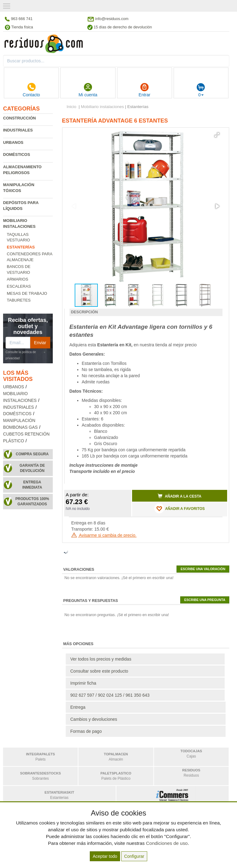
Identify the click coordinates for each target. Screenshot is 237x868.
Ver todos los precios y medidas (101, 659)
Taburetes (19, 300)
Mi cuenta (88, 90)
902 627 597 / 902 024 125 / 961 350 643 (110, 695)
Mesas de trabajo (27, 293)
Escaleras (19, 286)
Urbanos (13, 142)
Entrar (144, 90)
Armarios (17, 279)
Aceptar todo (105, 856)
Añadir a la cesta (180, 496)
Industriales (18, 130)
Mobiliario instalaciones (102, 107)
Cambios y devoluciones (94, 719)
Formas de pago (86, 731)
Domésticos (17, 154)
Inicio (72, 107)
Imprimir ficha (83, 683)
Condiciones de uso (167, 843)
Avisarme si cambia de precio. (104, 535)
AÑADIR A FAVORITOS (179, 508)
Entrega (78, 707)
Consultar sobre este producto (99, 671)
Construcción (19, 118)
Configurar (134, 856)
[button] (217, 135)
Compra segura (32, 454)
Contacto (31, 90)
